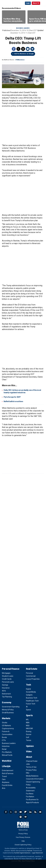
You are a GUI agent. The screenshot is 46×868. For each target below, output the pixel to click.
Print (28, 49)
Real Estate (32, 669)
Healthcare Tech (32, 701)
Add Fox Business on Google (24, 54)
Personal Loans (8, 682)
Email (32, 49)
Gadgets (29, 695)
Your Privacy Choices (23, 837)
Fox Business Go (32, 800)
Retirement (6, 694)
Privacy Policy (31, 770)
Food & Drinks (7, 785)
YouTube (21, 812)
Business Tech (32, 698)
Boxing (29, 731)
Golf (28, 737)
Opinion (30, 746)
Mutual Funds (7, 755)
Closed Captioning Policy (23, 845)
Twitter (18, 49)
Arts (4, 788)
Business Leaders (23, 28)
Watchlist (7, 761)
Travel (4, 776)
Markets (6, 718)
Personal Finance (11, 669)
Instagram (16, 812)
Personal (29, 673)
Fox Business (10, 3)
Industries (6, 746)
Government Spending (11, 707)
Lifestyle (6, 766)
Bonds (4, 737)
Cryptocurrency (8, 728)
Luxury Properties (33, 679)
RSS (35, 812)
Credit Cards (7, 679)
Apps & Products (32, 802)
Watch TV (36, 3)
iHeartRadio (26, 817)
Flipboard (26, 812)
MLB (28, 726)
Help (23, 841)
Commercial (31, 676)
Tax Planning (7, 697)
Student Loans (8, 676)
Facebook (14, 49)
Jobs (28, 764)
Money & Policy (8, 710)
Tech (29, 685)
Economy (7, 702)
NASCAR (29, 728)
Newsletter (40, 812)
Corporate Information (35, 779)
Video (29, 751)
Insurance (6, 688)
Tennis (29, 740)
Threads (23, 49)
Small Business (8, 713)
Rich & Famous (8, 773)
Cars (4, 779)
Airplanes (6, 782)
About (29, 757)
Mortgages (6, 673)
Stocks (5, 723)
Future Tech (31, 704)
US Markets (6, 726)
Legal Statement (37, 853)
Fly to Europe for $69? (12, 397)
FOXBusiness (20, 60)
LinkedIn (30, 812)
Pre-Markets (7, 752)
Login (28, 3)
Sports (29, 715)
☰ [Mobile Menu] (43, 3)
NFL (27, 720)
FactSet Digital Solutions (22, 853)
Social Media (31, 692)
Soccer (29, 734)
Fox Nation (30, 797)
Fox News (30, 794)
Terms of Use (31, 767)
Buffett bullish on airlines (13, 401)
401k (4, 691)
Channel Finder (32, 761)
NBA (28, 723)
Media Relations (32, 776)
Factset (30, 851)
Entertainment (8, 770)
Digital (28, 689)
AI (27, 707)
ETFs (4, 740)
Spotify (21, 817)
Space (28, 710)
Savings (5, 685)
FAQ (28, 773)
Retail (4, 749)
